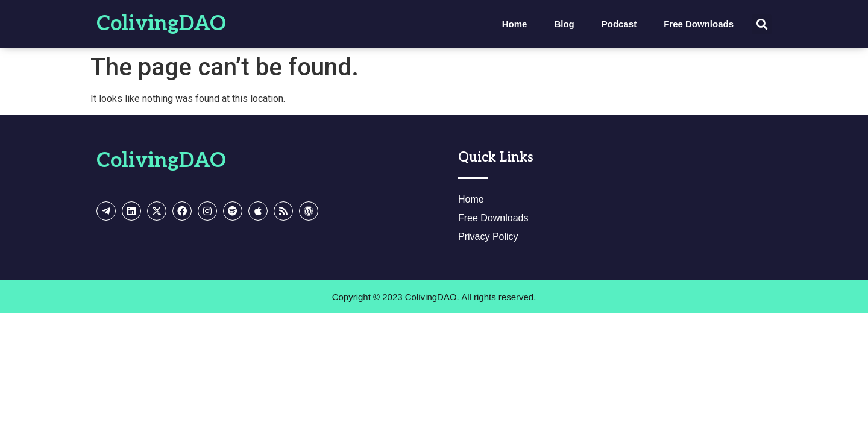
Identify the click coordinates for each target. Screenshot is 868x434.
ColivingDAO (161, 24)
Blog (564, 24)
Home (515, 24)
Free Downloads (699, 24)
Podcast (619, 24)
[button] (762, 24)
